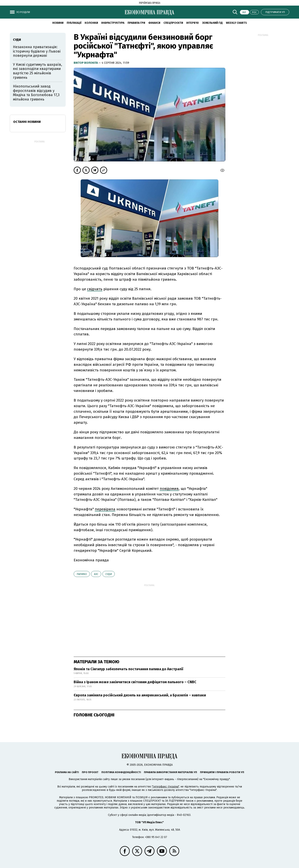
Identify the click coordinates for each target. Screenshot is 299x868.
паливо (82, 574)
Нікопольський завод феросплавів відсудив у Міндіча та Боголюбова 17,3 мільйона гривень (36, 93)
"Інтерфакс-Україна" (165, 787)
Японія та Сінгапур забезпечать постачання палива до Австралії (128, 669)
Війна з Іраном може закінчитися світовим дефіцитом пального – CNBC (135, 682)
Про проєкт (90, 772)
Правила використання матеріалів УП (170, 772)
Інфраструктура (113, 23)
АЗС (96, 574)
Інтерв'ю (193, 23)
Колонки (91, 23)
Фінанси (154, 23)
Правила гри (136, 23)
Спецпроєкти (173, 23)
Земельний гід (212, 23)
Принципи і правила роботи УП (222, 772)
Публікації (74, 23)
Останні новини (27, 122)
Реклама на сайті (67, 772)
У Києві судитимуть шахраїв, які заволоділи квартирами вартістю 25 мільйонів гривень (38, 71)
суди (109, 574)
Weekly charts (236, 23)
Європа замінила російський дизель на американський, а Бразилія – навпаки (140, 695)
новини (58, 23)
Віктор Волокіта (86, 63)
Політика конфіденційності (121, 772)
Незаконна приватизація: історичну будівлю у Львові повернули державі (37, 51)
